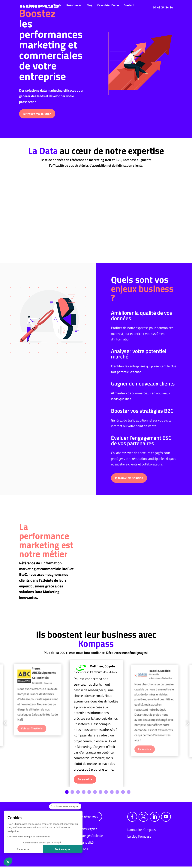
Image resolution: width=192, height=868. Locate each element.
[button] (8, 862)
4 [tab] (84, 793)
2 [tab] (72, 793)
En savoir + (85, 781)
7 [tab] (100, 793)
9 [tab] (112, 793)
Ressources (74, 5)
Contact (129, 5)
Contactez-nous (88, 818)
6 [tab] (95, 793)
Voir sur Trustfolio (32, 729)
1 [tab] (67, 793)
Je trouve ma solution (37, 114)
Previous (6, 724)
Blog (89, 5)
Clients (57, 5)
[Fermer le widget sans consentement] (65, 806)
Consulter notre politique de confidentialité (29, 837)
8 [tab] (106, 793)
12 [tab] (129, 793)
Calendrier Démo (108, 5)
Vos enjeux (37, 5)
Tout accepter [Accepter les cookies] (63, 849)
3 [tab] (78, 793)
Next (186, 724)
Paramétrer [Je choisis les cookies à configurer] (23, 849)
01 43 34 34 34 (163, 7)
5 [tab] (89, 793)
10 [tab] (117, 793)
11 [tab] (123, 793)
